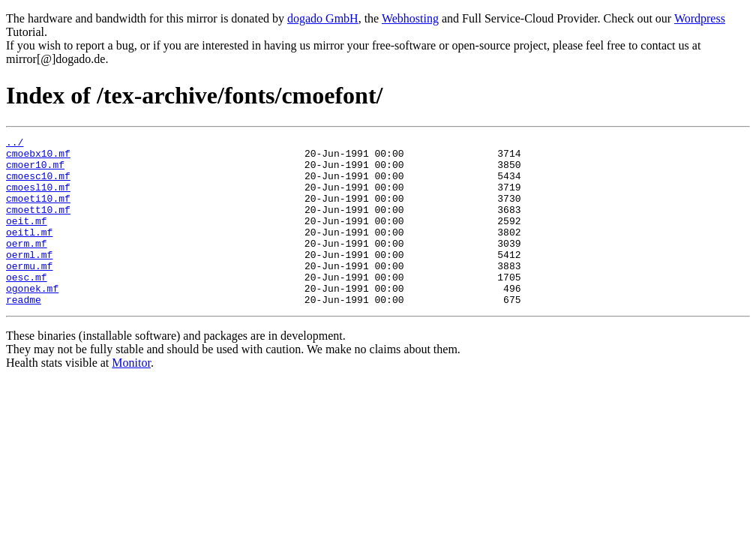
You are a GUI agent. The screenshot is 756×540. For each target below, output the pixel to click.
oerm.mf (27, 265)
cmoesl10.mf (38, 198)
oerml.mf (29, 279)
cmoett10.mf (38, 225)
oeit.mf (27, 238)
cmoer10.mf (35, 171)
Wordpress (700, 18)
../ (15, 144)
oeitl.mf (29, 252)
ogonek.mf (32, 319)
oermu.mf (29, 292)
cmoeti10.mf (38, 211)
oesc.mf (27, 306)
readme (24, 333)
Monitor (131, 396)
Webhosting (410, 18)
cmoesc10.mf (38, 184)
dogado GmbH (323, 18)
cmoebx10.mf (38, 157)
